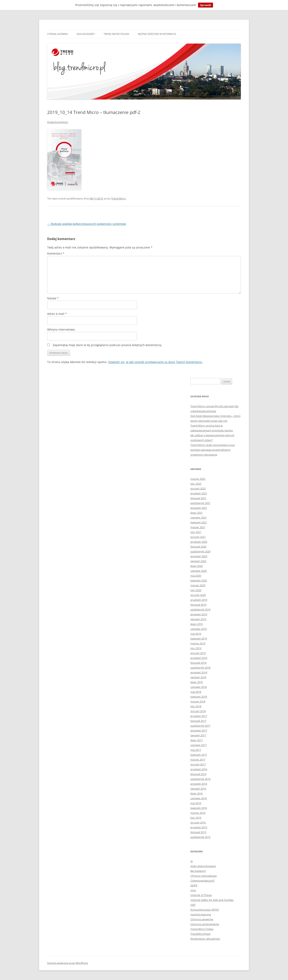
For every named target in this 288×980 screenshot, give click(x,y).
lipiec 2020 (197, 566)
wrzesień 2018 (199, 672)
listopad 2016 (198, 774)
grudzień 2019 (199, 600)
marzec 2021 (198, 527)
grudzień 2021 (199, 493)
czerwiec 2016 (199, 798)
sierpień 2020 (198, 561)
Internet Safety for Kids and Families (212, 900)
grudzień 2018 (199, 658)
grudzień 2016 (199, 769)
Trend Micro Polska (116, 34)
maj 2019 (196, 634)
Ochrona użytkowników (205, 924)
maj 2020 (196, 576)
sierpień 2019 (198, 619)
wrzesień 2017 (199, 731)
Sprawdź (206, 5)
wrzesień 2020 (199, 556)
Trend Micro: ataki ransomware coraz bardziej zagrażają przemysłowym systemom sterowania (213, 450)
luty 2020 (196, 590)
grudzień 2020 (199, 542)
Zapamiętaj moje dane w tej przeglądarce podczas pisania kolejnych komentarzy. (107, 345)
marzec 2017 (198, 760)
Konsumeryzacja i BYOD (205, 910)
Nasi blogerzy (86, 34)
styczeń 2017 (198, 764)
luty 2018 (196, 706)
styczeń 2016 (198, 822)
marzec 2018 (198, 701)
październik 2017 (200, 726)
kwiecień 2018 (199, 697)
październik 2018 (200, 668)
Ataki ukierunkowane (203, 866)
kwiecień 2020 (199, 580)
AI (192, 861)
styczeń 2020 (198, 595)
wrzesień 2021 (199, 508)
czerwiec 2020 (199, 571)
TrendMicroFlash (200, 934)
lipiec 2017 (197, 740)
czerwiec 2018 (199, 687)
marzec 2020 (198, 585)
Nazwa (53, 298)
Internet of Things (201, 895)
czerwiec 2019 (199, 629)
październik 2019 (200, 609)
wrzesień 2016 (199, 784)
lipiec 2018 (197, 682)
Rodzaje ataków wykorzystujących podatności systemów (87, 224)
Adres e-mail (57, 314)
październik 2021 (200, 503)
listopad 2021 (198, 498)
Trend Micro (118, 198)
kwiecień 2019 (199, 639)
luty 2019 (196, 648)
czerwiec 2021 (199, 518)
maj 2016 (196, 803)
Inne (193, 890)
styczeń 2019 (198, 653)
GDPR (194, 885)
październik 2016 (200, 779)
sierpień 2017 (198, 735)
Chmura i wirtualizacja (203, 876)
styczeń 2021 (198, 537)
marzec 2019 (198, 643)
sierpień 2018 (198, 677)
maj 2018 (196, 692)
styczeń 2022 (198, 488)
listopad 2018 (198, 663)
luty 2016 (196, 818)
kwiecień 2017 (199, 755)
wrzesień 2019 (199, 614)
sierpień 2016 (198, 789)
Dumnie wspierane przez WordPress (68, 963)
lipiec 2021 (197, 513)
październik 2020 (200, 551)
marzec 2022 (198, 479)
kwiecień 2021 (199, 522)
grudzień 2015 (199, 827)
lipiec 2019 (197, 624)
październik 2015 (200, 837)
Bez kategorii (198, 871)
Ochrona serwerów (202, 919)
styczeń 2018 (198, 711)
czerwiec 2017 (199, 745)
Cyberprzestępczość (202, 881)
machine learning (201, 914)
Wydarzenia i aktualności (205, 939)
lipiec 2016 (197, 793)
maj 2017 (196, 750)
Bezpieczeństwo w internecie (157, 34)
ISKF (193, 905)
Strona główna (57, 34)
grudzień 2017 (199, 716)
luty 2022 (196, 484)
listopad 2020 (198, 547)
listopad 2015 (198, 832)
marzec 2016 (198, 813)
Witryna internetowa (61, 329)
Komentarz (56, 253)
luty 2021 (196, 532)
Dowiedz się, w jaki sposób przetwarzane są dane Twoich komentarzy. (155, 362)
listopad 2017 (198, 721)
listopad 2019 (198, 605)
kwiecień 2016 (199, 808)
